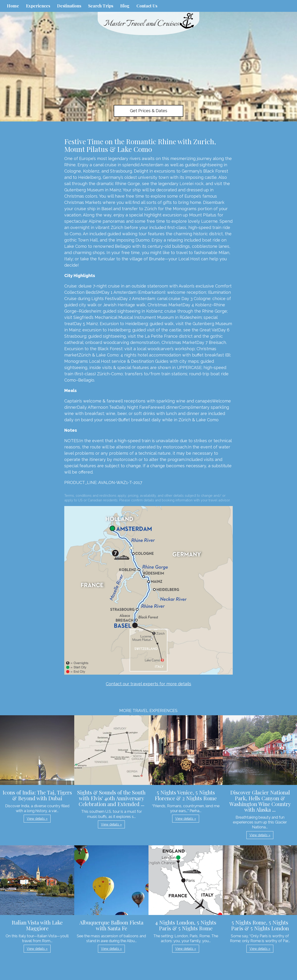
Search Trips (101, 6)
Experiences (38, 6)
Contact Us (147, 6)
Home (13, 6)
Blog (125, 6)
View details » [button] (37, 819)
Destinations (69, 6)
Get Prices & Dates (149, 111)
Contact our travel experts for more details (148, 684)
